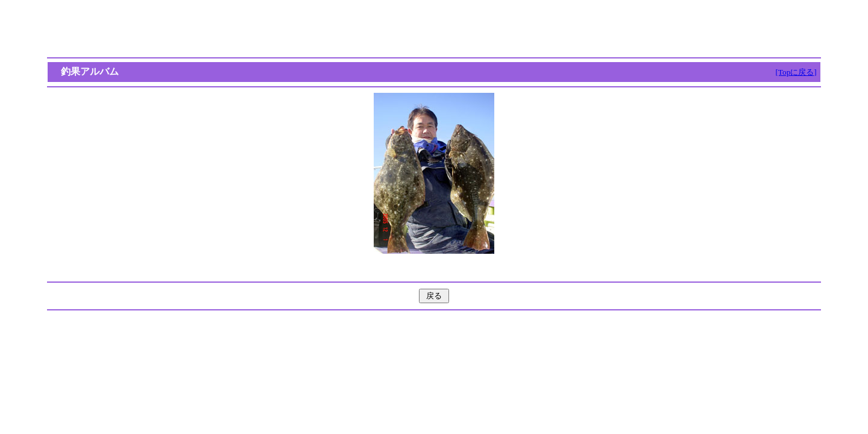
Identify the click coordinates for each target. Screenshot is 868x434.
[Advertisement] (434, 29)
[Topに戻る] (796, 72)
